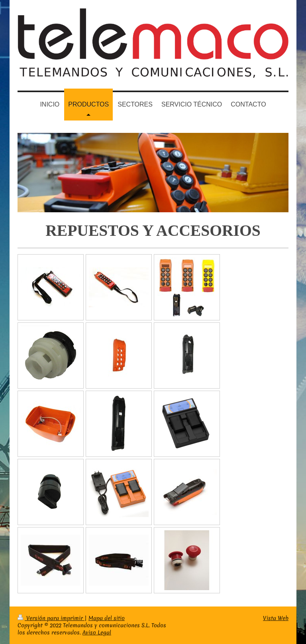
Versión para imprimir (51, 618)
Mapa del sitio (107, 618)
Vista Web (276, 618)
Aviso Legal (97, 632)
